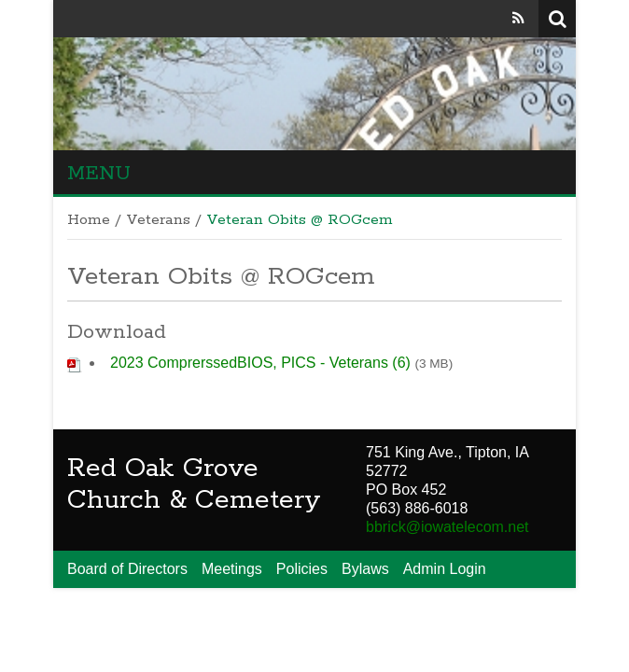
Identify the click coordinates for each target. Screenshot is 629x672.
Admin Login (445, 569)
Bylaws (365, 569)
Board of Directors (127, 569)
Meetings (232, 569)
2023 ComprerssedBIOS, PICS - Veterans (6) (260, 363)
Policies (302, 569)
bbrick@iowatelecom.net (447, 527)
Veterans (158, 220)
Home (89, 220)
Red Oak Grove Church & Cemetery (194, 484)
